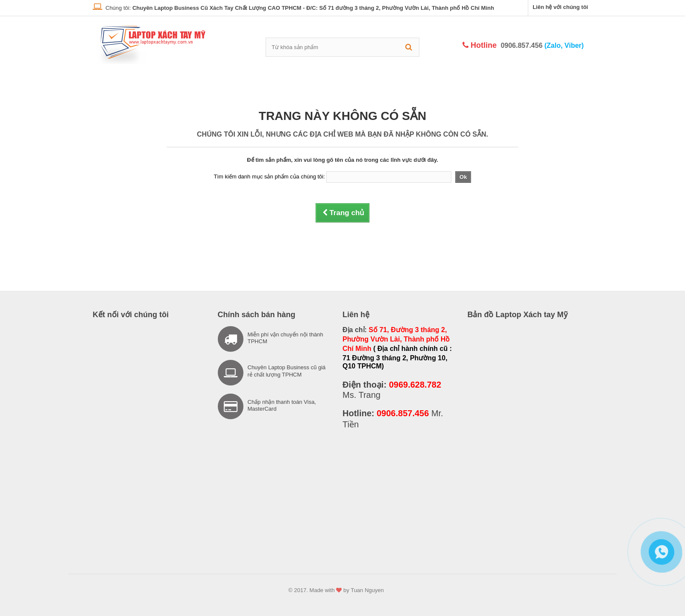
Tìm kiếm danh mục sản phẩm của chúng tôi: (269, 177)
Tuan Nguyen (367, 590)
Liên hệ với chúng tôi (560, 7)
